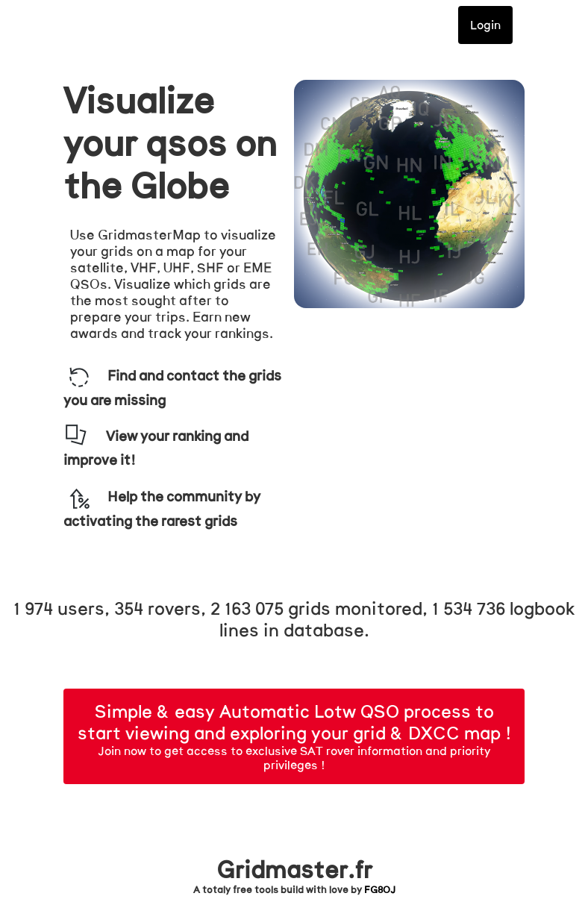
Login (485, 25)
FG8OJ (380, 890)
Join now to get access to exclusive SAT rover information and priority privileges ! (294, 739)
